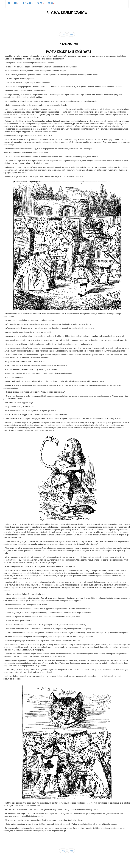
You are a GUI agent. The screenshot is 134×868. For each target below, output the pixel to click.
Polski (27, 3)
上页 (63, 34)
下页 (71, 34)
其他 (51, 3)
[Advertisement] (67, 23)
